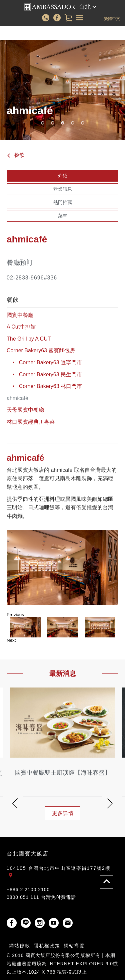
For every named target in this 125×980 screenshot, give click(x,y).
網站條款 (20, 946)
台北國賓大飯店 (28, 854)
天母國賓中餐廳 (25, 410)
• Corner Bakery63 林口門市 (44, 386)
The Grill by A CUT (29, 339)
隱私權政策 (47, 946)
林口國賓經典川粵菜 (31, 422)
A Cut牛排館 (21, 327)
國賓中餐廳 (20, 315)
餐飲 (16, 155)
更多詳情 (63, 813)
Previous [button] (15, 615)
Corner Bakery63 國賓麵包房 (41, 350)
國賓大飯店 (49, 7)
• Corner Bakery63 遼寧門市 (44, 362)
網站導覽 (74, 946)
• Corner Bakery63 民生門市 (44, 374)
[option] (62, 567)
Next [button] (11, 640)
